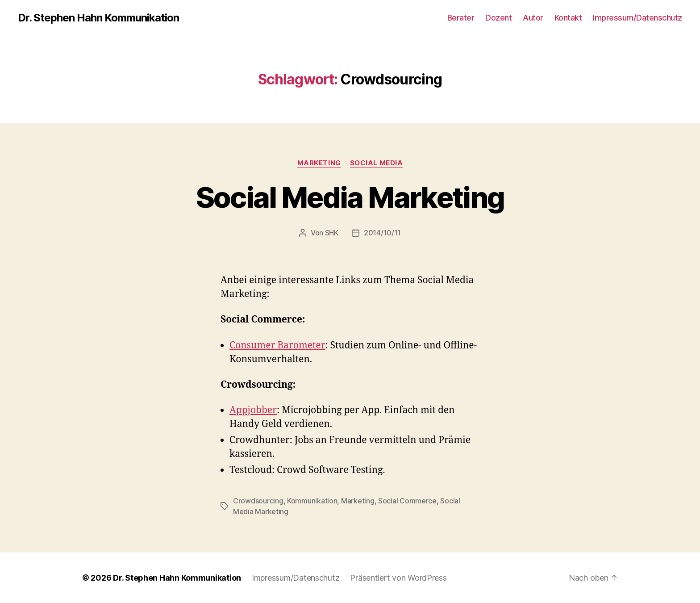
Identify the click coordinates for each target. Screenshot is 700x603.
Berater (461, 18)
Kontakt (568, 18)
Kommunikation (312, 501)
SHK (332, 233)
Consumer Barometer (277, 345)
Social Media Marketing (350, 197)
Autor (533, 18)
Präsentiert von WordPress (398, 578)
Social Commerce (407, 501)
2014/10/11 (382, 233)
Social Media (377, 163)
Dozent (498, 18)
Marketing (319, 163)
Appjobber (253, 410)
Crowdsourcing (258, 501)
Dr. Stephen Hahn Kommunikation (98, 18)
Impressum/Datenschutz (637, 18)
